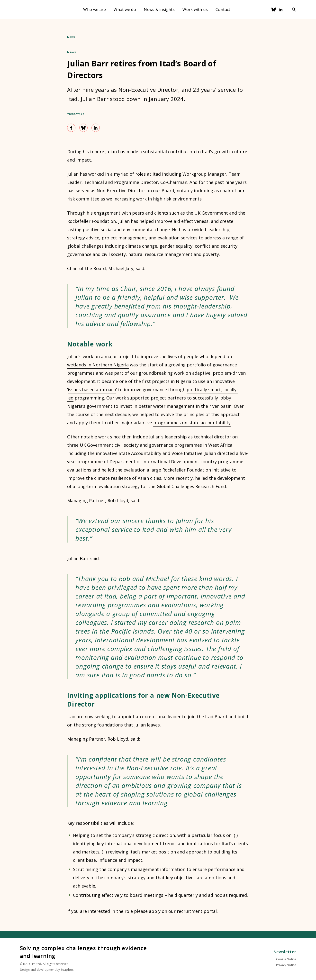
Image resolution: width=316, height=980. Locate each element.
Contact (223, 9)
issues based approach (92, 390)
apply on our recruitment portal (183, 911)
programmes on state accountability (192, 423)
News (71, 37)
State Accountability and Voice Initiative (161, 453)
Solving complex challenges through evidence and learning (83, 952)
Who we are (95, 9)
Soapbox (67, 970)
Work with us (195, 9)
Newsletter (285, 952)
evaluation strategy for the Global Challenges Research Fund (162, 486)
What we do (125, 9)
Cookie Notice (286, 959)
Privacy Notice (286, 965)
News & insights (159, 9)
